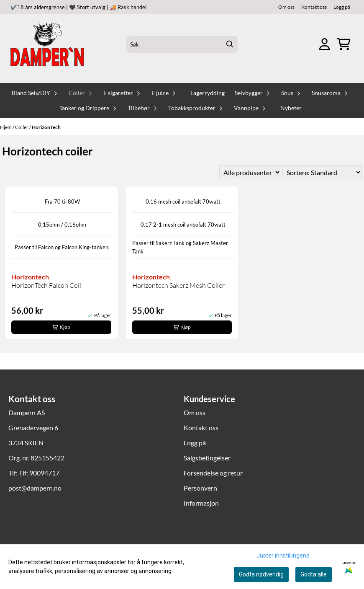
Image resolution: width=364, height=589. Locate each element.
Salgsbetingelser (207, 458)
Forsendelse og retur (213, 473)
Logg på (342, 7)
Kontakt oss (314, 7)
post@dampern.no (35, 488)
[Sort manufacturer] (250, 172)
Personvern (200, 488)
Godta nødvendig (261, 574)
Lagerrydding (208, 93)
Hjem (6, 127)
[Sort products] (322, 172)
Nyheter (291, 108)
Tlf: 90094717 (39, 473)
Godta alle (314, 574)
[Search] (230, 44)
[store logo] (47, 44)
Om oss (286, 7)
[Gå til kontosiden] (324, 44)
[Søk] (182, 44)
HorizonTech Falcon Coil (46, 285)
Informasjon (201, 503)
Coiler (22, 127)
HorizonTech (46, 127)
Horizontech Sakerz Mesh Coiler (178, 285)
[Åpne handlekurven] (343, 44)
